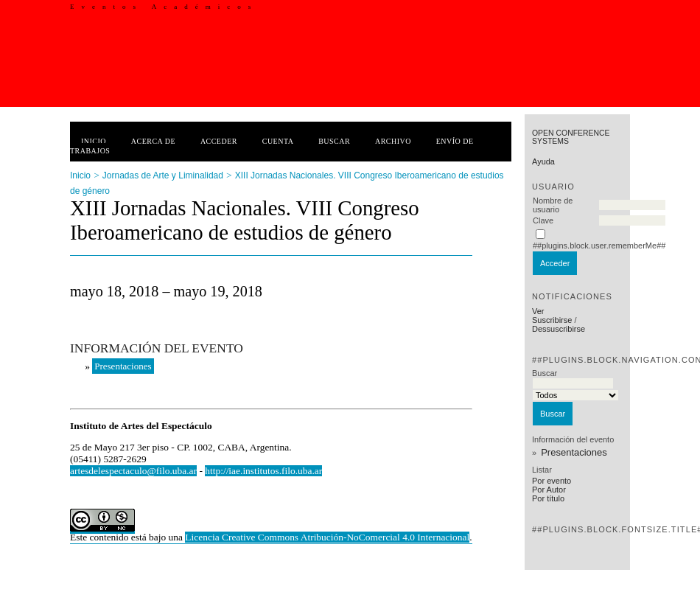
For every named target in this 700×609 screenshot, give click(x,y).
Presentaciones (574, 452)
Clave (543, 220)
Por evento (552, 481)
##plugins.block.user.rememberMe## (599, 246)
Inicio (94, 141)
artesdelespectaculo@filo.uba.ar (133, 471)
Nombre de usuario (553, 205)
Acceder (219, 141)
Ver (538, 311)
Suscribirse (552, 320)
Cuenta (278, 141)
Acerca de (153, 141)
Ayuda (543, 161)
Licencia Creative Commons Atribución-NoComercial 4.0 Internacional (327, 537)
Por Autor (549, 490)
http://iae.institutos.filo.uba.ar (263, 471)
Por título (548, 498)
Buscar (334, 141)
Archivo (393, 141)
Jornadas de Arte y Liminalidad (163, 175)
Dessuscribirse (559, 329)
